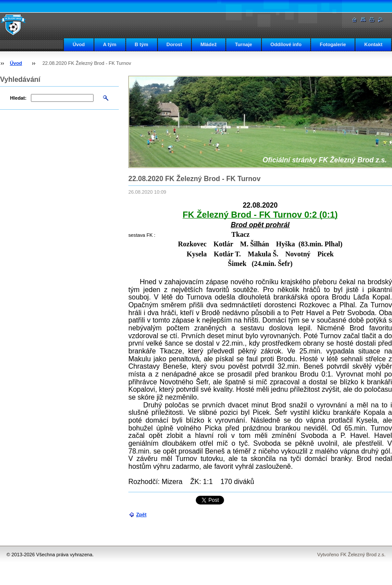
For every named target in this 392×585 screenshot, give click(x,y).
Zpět (141, 514)
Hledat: (18, 98)
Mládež (209, 44)
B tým (142, 44)
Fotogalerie (333, 44)
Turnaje (244, 44)
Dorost (174, 44)
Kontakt (373, 44)
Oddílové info (286, 44)
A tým (110, 44)
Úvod (79, 44)
